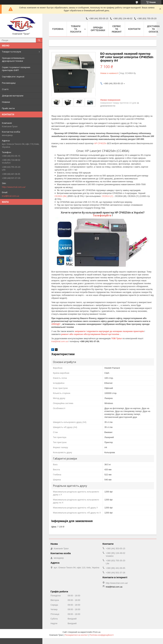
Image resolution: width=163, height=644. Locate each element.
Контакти (134, 29)
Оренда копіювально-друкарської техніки (13, 59)
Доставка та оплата (153, 29)
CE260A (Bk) (61, 196)
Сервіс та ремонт (117, 29)
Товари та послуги (11, 52)
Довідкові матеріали (13, 96)
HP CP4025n (100, 143)
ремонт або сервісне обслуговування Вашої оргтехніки (90, 334)
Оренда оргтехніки (98, 29)
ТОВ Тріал (117, 338)
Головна (58, 29)
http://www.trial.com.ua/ (14, 187)
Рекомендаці (9, 83)
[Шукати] (39, 40)
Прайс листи (8, 108)
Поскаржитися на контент (76, 635)
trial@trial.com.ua (11, 196)
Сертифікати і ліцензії (13, 77)
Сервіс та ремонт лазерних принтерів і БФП (16, 69)
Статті (5, 89)
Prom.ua (97, 632)
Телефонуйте (102, 215)
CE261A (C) (108, 196)
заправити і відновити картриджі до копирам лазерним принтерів (109, 331)
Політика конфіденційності (102, 635)
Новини (6, 102)
